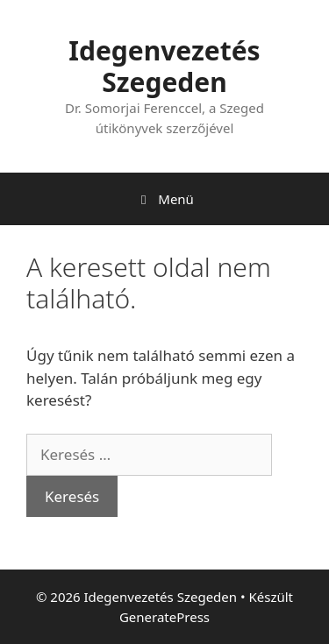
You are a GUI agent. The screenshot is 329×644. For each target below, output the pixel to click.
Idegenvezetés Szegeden (164, 66)
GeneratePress (164, 617)
